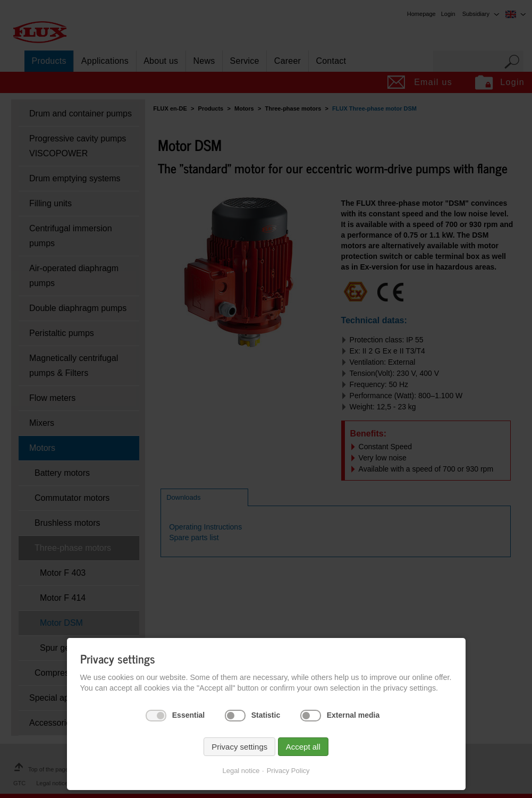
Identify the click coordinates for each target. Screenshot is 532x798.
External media (353, 715)
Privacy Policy (288, 771)
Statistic (266, 715)
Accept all (303, 747)
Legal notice (241, 771)
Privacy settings (239, 747)
